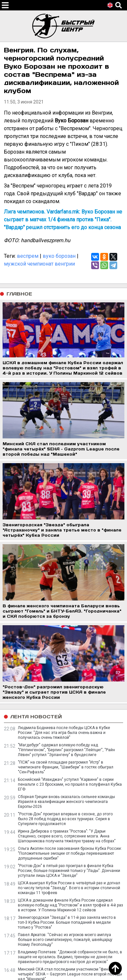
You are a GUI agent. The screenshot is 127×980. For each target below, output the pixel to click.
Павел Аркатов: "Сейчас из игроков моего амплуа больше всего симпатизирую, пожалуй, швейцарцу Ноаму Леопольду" (65, 940)
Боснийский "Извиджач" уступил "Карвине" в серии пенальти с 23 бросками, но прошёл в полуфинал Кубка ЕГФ (70, 784)
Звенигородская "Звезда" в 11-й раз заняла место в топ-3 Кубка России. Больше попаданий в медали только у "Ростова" (67, 922)
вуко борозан (59, 256)
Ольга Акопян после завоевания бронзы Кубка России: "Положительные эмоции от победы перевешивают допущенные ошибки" (70, 853)
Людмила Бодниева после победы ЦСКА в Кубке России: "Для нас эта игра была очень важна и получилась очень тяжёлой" (64, 733)
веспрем (28, 256)
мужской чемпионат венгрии (39, 264)
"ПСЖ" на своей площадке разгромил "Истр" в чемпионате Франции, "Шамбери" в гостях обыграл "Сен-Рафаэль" (66, 767)
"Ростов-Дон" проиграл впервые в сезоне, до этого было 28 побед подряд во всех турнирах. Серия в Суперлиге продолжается (65, 819)
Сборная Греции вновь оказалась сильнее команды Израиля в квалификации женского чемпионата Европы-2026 (66, 802)
